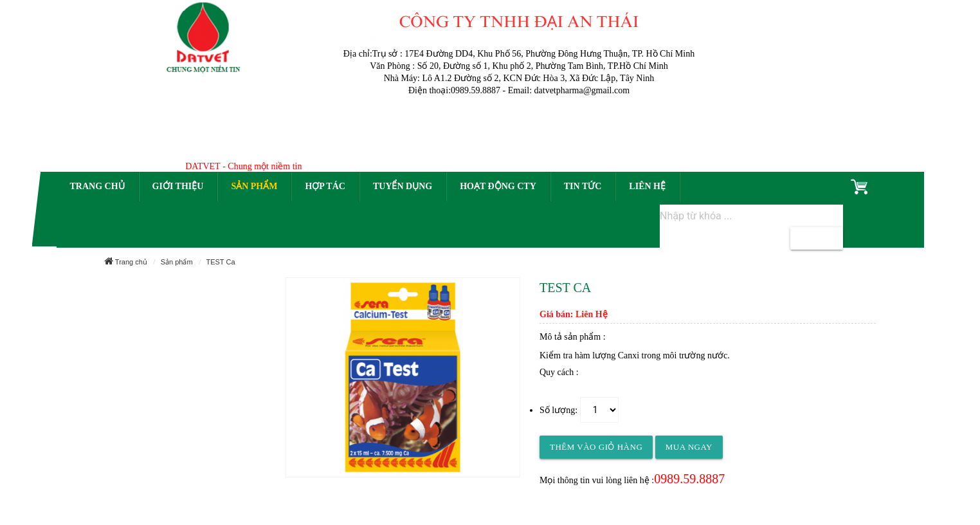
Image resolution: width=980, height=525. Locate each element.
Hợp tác (325, 186)
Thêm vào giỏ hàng (596, 447)
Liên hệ (647, 186)
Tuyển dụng (403, 186)
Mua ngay (689, 447)
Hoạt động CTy (498, 186)
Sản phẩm (254, 186)
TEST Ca (220, 262)
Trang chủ (97, 186)
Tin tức (583, 186)
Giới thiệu (178, 186)
